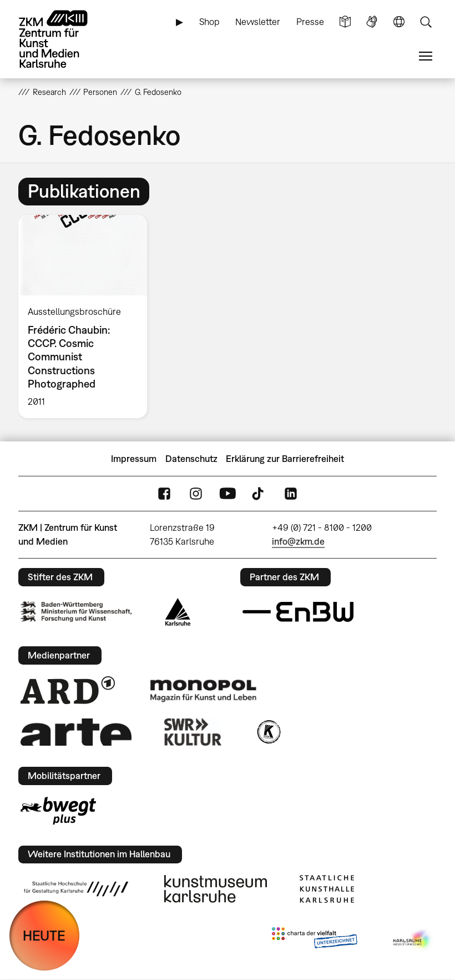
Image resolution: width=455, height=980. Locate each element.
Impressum (134, 459)
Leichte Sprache (345, 22)
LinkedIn (291, 494)
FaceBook (164, 494)
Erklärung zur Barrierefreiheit (285, 459)
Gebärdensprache (372, 22)
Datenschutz (191, 459)
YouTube (228, 494)
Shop (209, 22)
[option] (87, 317)
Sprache (399, 22)
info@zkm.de (298, 541)
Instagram (196, 494)
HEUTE (44, 935)
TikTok (259, 494)
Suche (426, 22)
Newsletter (258, 22)
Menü (426, 56)
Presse (310, 22)
